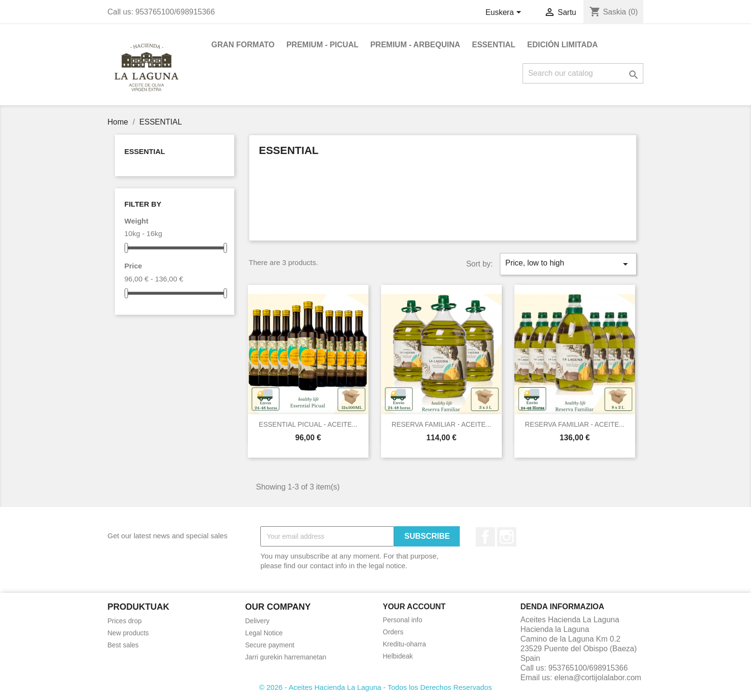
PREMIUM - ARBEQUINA (415, 45)
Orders (393, 632)
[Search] (583, 73)
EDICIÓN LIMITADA (562, 45)
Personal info (403, 620)
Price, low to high (568, 264)
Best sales (123, 645)
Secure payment (270, 645)
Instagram (507, 537)
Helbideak (398, 656)
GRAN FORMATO (243, 45)
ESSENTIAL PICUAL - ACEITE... (308, 424)
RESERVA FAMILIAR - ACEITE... (441, 424)
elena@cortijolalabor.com (598, 678)
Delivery (258, 621)
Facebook (485, 537)
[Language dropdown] (505, 13)
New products (128, 633)
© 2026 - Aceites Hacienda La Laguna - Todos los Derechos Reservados (376, 687)
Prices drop (125, 621)
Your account (414, 607)
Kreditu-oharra (405, 644)
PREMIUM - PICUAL (322, 45)
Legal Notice (264, 633)
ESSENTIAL (494, 45)
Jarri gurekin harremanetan (286, 657)
